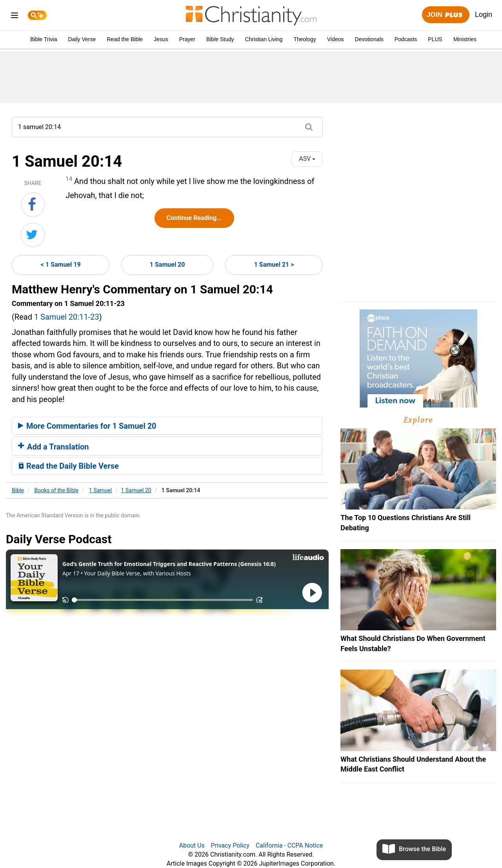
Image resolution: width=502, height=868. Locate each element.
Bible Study (220, 39)
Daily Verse (82, 39)
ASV (307, 159)
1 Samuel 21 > (274, 265)
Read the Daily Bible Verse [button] (68, 466)
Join (446, 15)
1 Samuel (100, 490)
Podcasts (406, 39)
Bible (18, 490)
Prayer (187, 39)
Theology (305, 39)
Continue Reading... (194, 218)
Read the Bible (125, 39)
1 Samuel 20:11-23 (67, 317)
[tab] (167, 426)
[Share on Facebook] (33, 205)
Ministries (465, 39)
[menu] (15, 17)
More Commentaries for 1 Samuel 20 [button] (87, 426)
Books (57, 490)
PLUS (435, 39)
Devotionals (369, 39)
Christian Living (264, 39)
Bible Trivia (44, 39)
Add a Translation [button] (54, 447)
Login (484, 15)
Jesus (161, 39)
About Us (192, 845)
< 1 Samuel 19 (61, 265)
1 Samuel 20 (167, 265)
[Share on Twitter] (33, 235)
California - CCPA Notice (289, 845)
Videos (336, 39)
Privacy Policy (230, 845)
